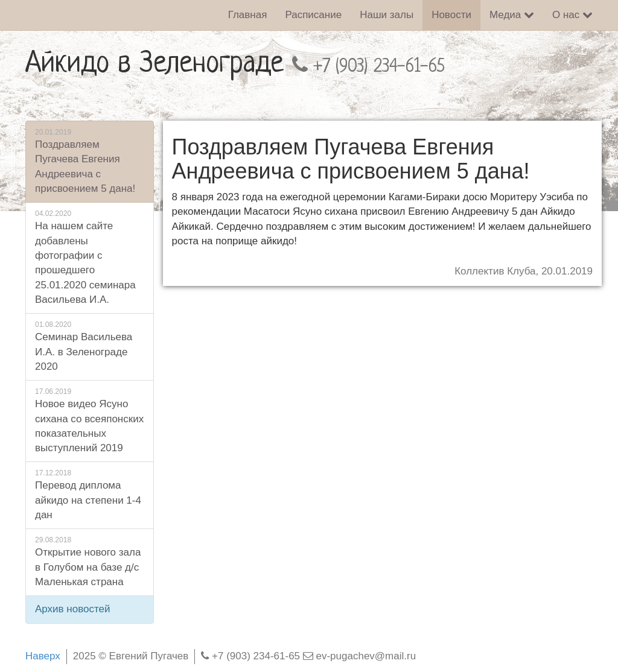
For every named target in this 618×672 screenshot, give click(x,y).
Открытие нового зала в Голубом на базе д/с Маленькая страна (90, 561)
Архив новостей (73, 609)
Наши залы (387, 15)
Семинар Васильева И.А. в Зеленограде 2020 (90, 346)
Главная (248, 15)
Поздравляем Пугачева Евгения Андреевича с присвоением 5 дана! (90, 161)
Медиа (512, 15)
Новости (451, 15)
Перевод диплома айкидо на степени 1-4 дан (90, 494)
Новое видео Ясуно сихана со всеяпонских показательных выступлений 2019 (90, 420)
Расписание (313, 15)
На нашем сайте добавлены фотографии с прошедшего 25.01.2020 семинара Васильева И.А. (90, 257)
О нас (572, 15)
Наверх (43, 656)
